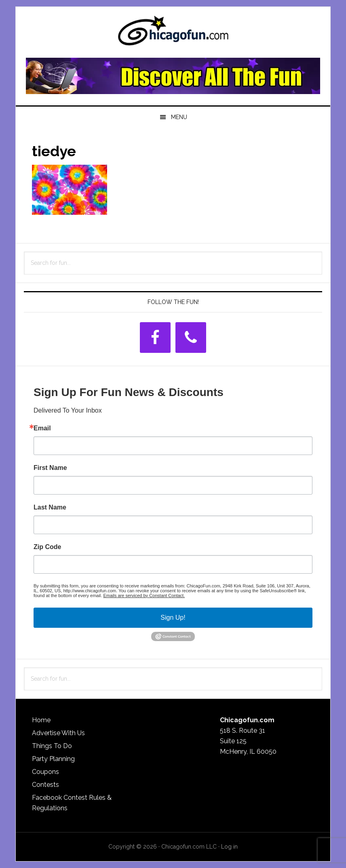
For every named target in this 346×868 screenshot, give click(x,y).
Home (41, 720)
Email (42, 428)
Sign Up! (173, 617)
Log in (229, 847)
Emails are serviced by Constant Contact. (144, 595)
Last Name (50, 507)
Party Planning (53, 759)
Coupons (45, 772)
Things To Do (52, 746)
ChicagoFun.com (173, 33)
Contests (45, 785)
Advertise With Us (58, 733)
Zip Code (47, 547)
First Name (50, 468)
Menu (179, 117)
